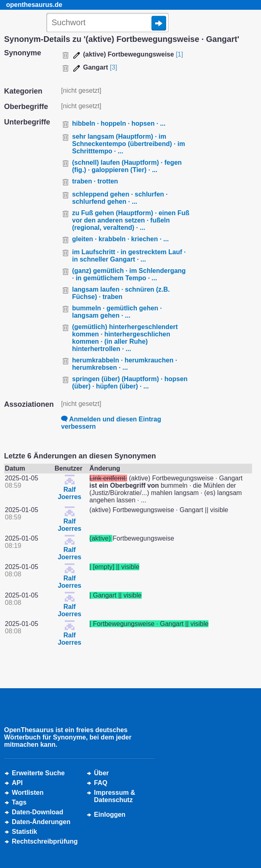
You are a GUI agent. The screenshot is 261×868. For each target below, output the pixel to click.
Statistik (24, 832)
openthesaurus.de (34, 5)
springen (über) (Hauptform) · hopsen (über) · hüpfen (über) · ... (130, 383)
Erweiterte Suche (38, 773)
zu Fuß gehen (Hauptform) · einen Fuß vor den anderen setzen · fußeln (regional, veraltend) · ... (131, 220)
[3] (114, 67)
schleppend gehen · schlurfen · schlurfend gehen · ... (120, 198)
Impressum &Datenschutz (115, 796)
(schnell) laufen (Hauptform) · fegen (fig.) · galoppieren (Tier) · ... (127, 166)
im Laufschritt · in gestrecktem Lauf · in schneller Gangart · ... (129, 256)
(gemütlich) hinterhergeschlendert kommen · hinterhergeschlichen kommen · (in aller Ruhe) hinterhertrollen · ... (125, 338)
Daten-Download (37, 812)
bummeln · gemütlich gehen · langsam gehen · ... (117, 312)
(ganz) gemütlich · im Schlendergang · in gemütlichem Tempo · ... (129, 274)
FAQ (101, 783)
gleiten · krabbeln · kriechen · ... (120, 239)
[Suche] (107, 23)
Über (101, 773)
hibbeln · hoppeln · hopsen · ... (119, 123)
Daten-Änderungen (41, 822)
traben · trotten (95, 181)
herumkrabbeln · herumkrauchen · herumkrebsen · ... (125, 364)
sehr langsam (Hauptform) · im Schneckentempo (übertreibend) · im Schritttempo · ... (128, 144)
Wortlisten (28, 793)
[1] (180, 54)
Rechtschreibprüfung (45, 841)
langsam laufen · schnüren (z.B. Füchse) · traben (121, 293)
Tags (19, 802)
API (17, 783)
